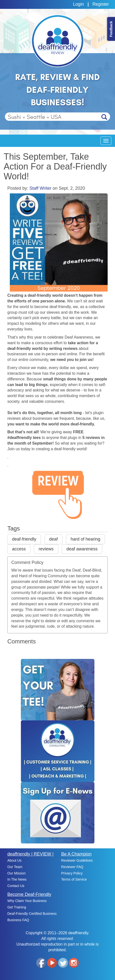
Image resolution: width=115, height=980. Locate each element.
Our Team (15, 867)
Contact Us (16, 886)
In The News (17, 879)
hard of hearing (85, 539)
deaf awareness (82, 549)
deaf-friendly (24, 539)
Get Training (17, 907)
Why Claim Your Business (27, 901)
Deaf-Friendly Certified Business (32, 914)
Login (78, 4)
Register (101, 4)
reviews (46, 549)
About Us (14, 860)
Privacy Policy (72, 873)
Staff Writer (40, 188)
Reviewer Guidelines (77, 860)
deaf (54, 539)
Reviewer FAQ (72, 867)
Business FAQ (18, 920)
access (19, 549)
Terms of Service (74, 879)
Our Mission (17, 873)
